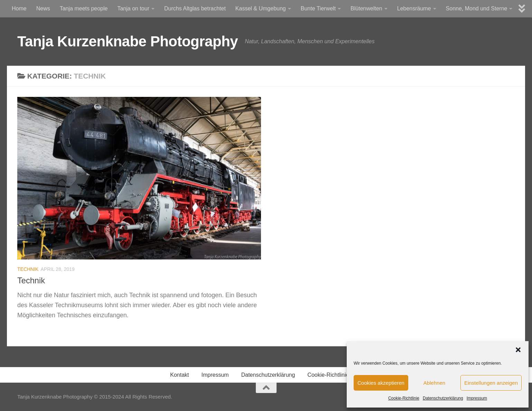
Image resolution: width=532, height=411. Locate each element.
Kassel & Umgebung (261, 8)
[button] (518, 350)
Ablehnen (434, 383)
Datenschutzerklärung (443, 398)
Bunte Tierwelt (318, 8)
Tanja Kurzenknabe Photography (128, 41)
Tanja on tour (133, 8)
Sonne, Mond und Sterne (477, 8)
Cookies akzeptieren (381, 383)
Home (19, 8)
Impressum (477, 398)
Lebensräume (414, 8)
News (43, 8)
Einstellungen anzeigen (491, 383)
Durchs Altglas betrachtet (195, 8)
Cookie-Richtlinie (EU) (334, 375)
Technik (28, 269)
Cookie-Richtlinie (404, 398)
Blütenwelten (366, 8)
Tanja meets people (84, 8)
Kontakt (179, 375)
